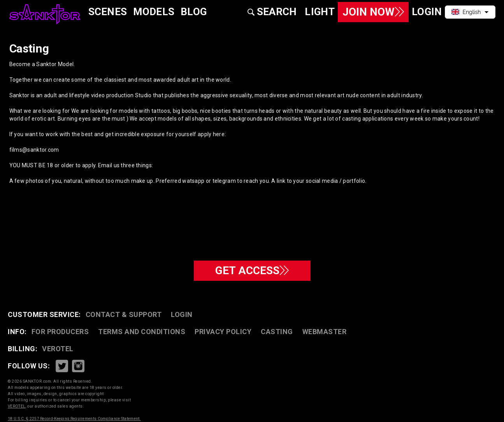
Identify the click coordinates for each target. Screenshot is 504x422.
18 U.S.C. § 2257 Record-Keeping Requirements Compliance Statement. (74, 419)
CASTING (277, 332)
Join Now (373, 12)
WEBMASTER (325, 332)
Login (182, 314)
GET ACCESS (252, 271)
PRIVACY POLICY (223, 332)
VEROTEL (58, 349)
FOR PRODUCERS (60, 332)
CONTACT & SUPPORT (124, 314)
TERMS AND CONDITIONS (142, 332)
